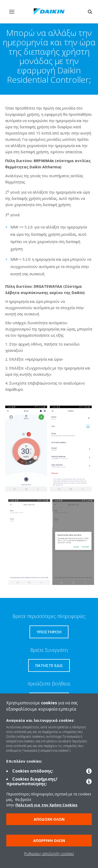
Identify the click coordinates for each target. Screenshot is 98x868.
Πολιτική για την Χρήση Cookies (46, 805)
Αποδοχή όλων (49, 819)
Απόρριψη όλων (49, 841)
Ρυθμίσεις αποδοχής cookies (49, 854)
